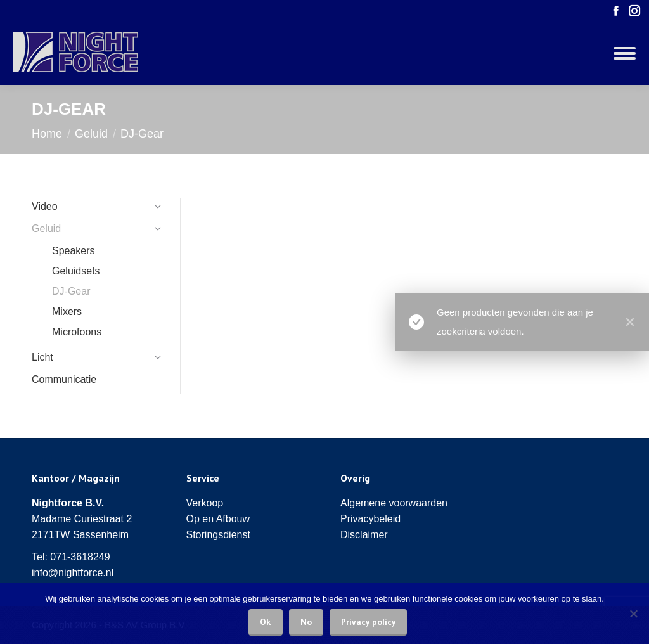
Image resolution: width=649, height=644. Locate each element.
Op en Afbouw (218, 519)
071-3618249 (80, 557)
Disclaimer (364, 535)
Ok (266, 622)
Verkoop (205, 503)
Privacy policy (368, 622)
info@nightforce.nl (73, 573)
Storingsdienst (218, 535)
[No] (633, 614)
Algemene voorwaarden (394, 503)
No (306, 622)
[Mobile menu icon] (625, 53)
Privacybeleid (370, 519)
